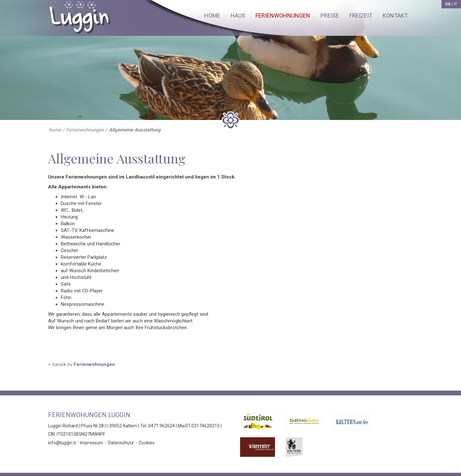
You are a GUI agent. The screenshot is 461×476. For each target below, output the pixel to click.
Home (212, 16)
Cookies (147, 443)
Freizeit (361, 16)
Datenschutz (121, 443)
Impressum (92, 443)
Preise (330, 16)
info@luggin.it (62, 443)
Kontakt (395, 16)
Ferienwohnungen (283, 16)
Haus (238, 16)
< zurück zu (81, 364)
